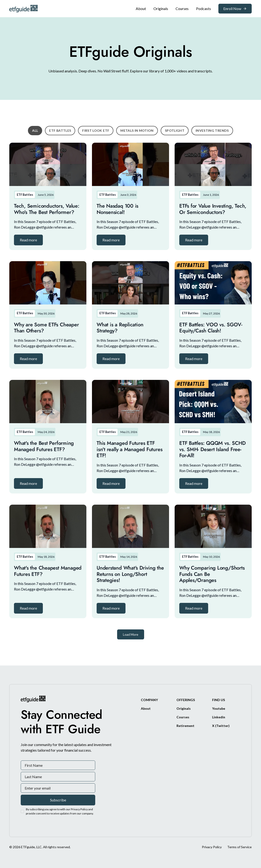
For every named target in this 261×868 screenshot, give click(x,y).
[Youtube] (219, 708)
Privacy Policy (212, 847)
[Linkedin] (219, 717)
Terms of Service (239, 847)
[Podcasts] (203, 9)
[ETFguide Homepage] (24, 8)
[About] (141, 9)
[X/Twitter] (221, 726)
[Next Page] (131, 634)
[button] (28, 240)
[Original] (161, 9)
